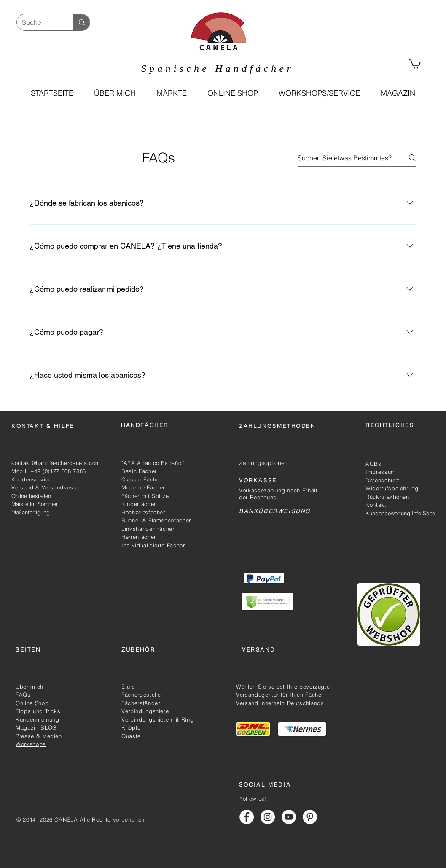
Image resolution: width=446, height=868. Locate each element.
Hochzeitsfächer (143, 512)
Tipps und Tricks (38, 711)
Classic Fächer (141, 479)
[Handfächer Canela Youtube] (289, 817)
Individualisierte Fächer (153, 545)
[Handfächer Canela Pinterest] (310, 817)
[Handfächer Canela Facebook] (247, 817)
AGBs (373, 464)
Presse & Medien (39, 736)
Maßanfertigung (31, 512)
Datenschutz (382, 480)
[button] (232, 93)
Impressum (381, 472)
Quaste (131, 736)
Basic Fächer (139, 471)
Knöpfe (131, 727)
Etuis (128, 687)
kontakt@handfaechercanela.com (56, 463)
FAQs (23, 695)
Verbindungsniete (145, 711)
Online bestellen (31, 496)
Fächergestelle (141, 695)
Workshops (31, 744)
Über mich (30, 687)
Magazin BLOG (36, 727)
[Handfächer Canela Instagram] (268, 817)
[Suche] (39, 22)
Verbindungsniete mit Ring (157, 719)
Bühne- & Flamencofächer (156, 520)
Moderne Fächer (143, 487)
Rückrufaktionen (387, 497)
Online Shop (32, 703)
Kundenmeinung (37, 719)
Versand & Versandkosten (47, 487)
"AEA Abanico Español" (153, 463)
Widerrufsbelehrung (392, 488)
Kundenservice (31, 479)
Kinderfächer (139, 504)
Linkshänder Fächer (148, 529)
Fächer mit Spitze (145, 496)
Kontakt (377, 505)
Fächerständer (141, 703)
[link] (415, 64)
